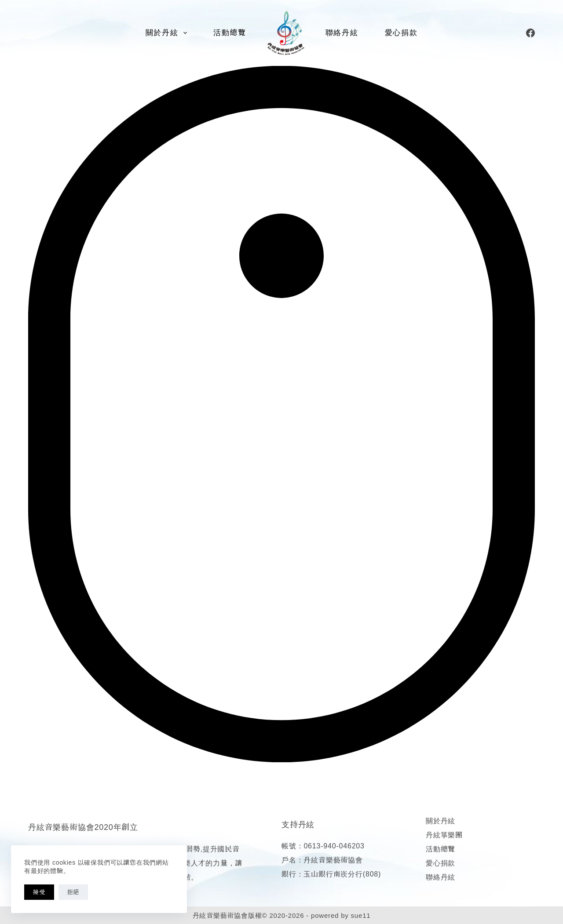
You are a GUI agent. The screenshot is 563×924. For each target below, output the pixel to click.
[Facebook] (530, 33)
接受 (39, 892)
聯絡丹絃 (342, 33)
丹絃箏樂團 (444, 835)
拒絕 (73, 892)
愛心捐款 (401, 33)
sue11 (361, 915)
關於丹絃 (168, 33)
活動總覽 (230, 33)
